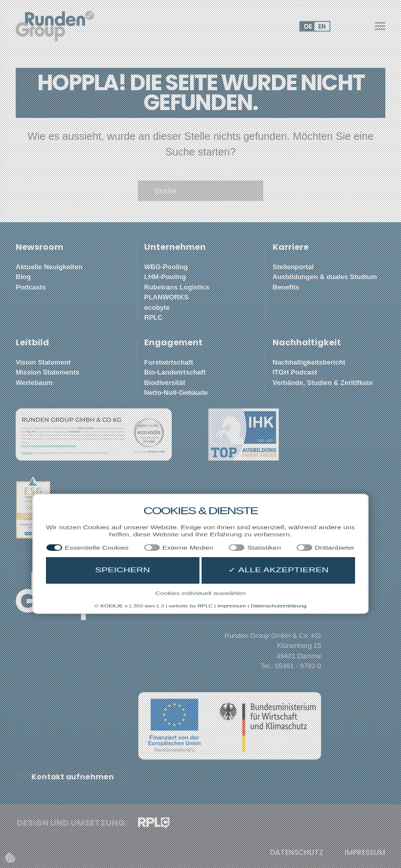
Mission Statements (48, 372)
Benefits (286, 287)
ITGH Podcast (295, 372)
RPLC (153, 317)
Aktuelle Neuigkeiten (49, 267)
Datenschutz (297, 853)
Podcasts (31, 287)
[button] (380, 26)
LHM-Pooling (165, 277)
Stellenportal (293, 267)
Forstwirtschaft (169, 362)
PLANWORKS (166, 297)
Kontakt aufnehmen (73, 777)
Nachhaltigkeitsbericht (309, 362)
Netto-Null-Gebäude (176, 393)
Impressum (365, 853)
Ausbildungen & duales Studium (325, 277)
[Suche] (200, 191)
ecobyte (157, 308)
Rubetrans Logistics (177, 287)
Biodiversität (165, 383)
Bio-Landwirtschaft (175, 372)
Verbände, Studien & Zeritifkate (323, 383)
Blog (23, 277)
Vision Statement (43, 362)
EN (322, 26)
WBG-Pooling (166, 267)
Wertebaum (34, 383)
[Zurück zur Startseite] (55, 26)
